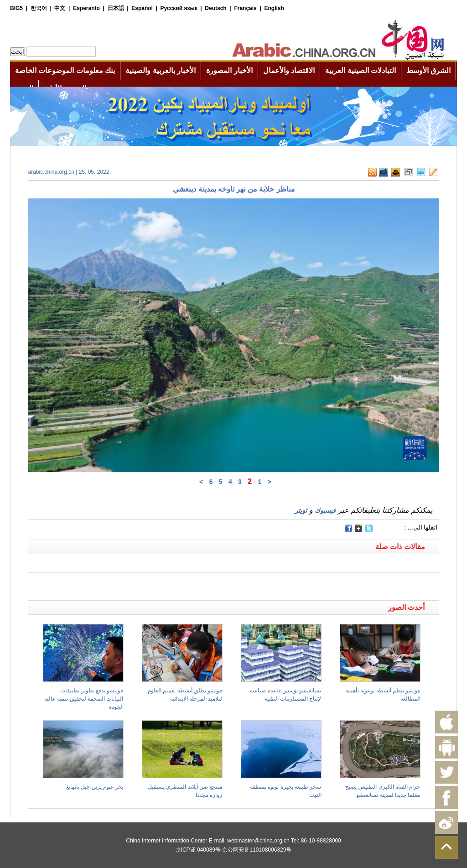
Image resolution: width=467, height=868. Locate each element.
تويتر (301, 510)
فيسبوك (325, 510)
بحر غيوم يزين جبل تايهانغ (95, 787)
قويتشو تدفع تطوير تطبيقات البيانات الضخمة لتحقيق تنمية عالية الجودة (84, 699)
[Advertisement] (131, 584)
